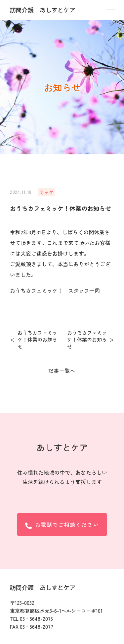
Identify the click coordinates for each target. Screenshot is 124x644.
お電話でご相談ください (62, 525)
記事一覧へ (62, 371)
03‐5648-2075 (36, 619)
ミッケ (46, 192)
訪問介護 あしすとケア (43, 10)
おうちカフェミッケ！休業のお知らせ (37, 339)
